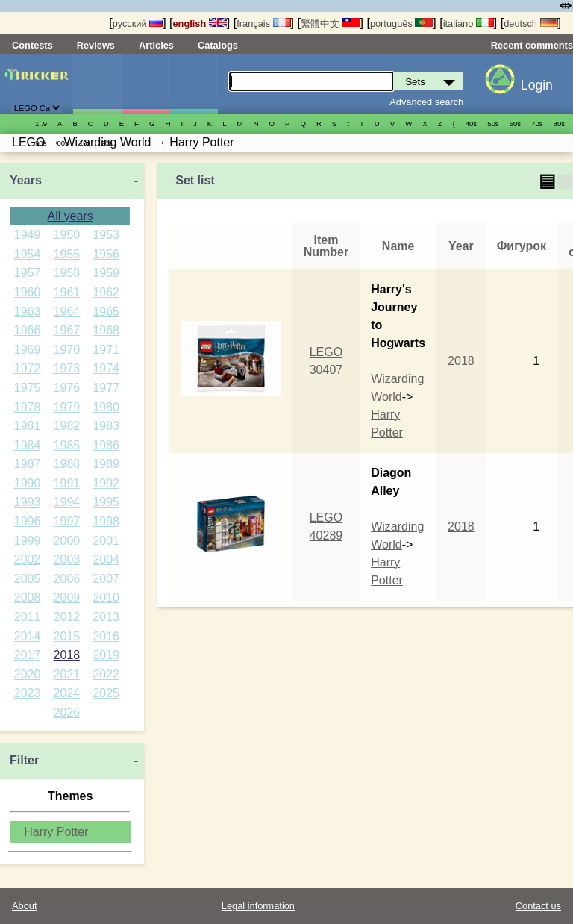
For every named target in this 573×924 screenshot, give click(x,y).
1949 (28, 235)
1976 (67, 388)
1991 (67, 483)
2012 (67, 617)
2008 (28, 597)
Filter (24, 760)
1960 (28, 292)
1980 (106, 407)
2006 (67, 579)
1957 (28, 273)
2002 (28, 559)
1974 (106, 368)
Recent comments (532, 45)
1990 (28, 483)
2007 (106, 579)
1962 (106, 292)
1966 (28, 330)
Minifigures (145, 84)
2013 (106, 617)
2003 (67, 559)
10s (85, 143)
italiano (469, 24)
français (263, 24)
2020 (28, 674)
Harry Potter (56, 832)
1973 (67, 368)
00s (62, 143)
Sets (97, 84)
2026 (67, 712)
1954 (28, 254)
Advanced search (426, 102)
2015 (67, 636)
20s (106, 143)
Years (26, 180)
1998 (106, 521)
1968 (106, 330)
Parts (194, 84)
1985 (67, 445)
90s (41, 143)
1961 (67, 292)
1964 (67, 312)
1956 (106, 254)
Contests (32, 45)
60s (515, 124)
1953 (106, 235)
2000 (67, 541)
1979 (67, 407)
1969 (28, 350)
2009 (67, 597)
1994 (67, 502)
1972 (28, 368)
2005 (28, 579)
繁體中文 (331, 24)
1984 (28, 445)
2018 (67, 655)
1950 (67, 235)
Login (537, 85)
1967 (67, 330)
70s (537, 124)
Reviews (96, 45)
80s (559, 124)
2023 (28, 693)
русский (138, 24)
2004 (106, 559)
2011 (28, 617)
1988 (67, 464)
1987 (28, 464)
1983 (106, 426)
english (200, 24)
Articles (156, 45)
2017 (28, 655)
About (24, 906)
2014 (28, 636)
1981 (28, 426)
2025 (106, 693)
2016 (106, 636)
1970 (67, 350)
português (401, 24)
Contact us (538, 906)
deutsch (530, 24)
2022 (106, 674)
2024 (67, 693)
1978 (28, 407)
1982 (67, 426)
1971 (106, 350)
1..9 (41, 124)
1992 (106, 483)
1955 (67, 254)
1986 (106, 445)
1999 (28, 541)
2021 (67, 674)
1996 (28, 521)
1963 (28, 312)
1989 (106, 464)
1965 (106, 312)
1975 (28, 388)
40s (471, 124)
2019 (106, 655)
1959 (106, 273)
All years (70, 216)
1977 (106, 388)
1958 (67, 273)
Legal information (258, 906)
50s (493, 124)
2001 (106, 541)
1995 (106, 502)
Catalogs (218, 45)
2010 (106, 597)
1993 (28, 502)
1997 (67, 521)
